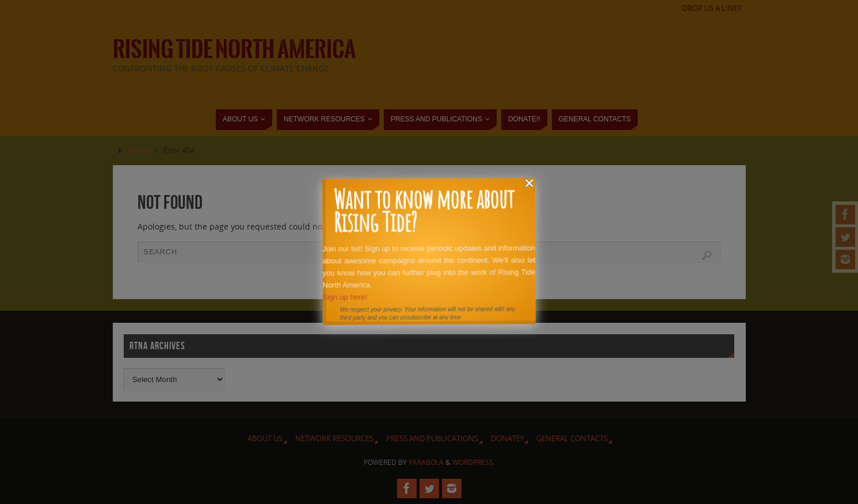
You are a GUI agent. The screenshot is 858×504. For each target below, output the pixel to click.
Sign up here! (344, 296)
